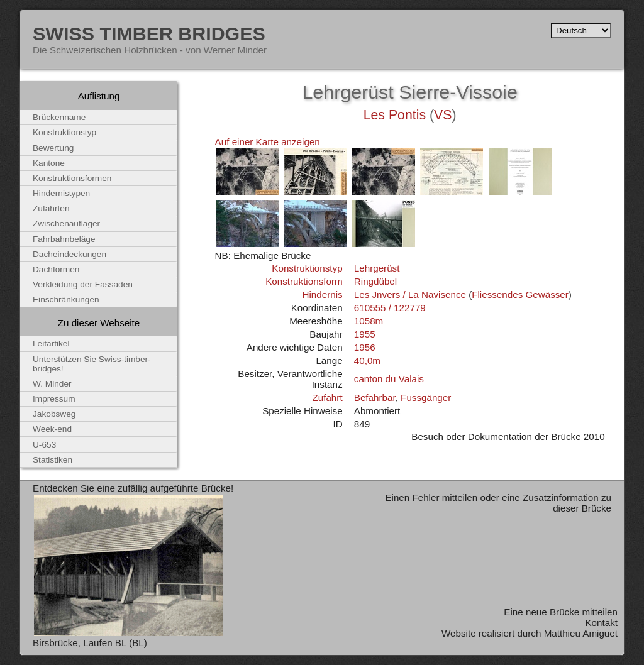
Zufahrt (327, 398)
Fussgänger (426, 398)
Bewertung (53, 148)
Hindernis (322, 294)
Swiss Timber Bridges (149, 33)
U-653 (44, 445)
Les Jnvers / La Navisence (410, 294)
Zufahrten (51, 208)
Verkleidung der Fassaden (83, 284)
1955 (365, 334)
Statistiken (53, 460)
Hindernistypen (61, 193)
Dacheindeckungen (69, 254)
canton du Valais (389, 379)
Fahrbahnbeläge (64, 239)
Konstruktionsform (304, 281)
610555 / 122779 (390, 308)
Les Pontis (395, 115)
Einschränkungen (66, 300)
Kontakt (601, 623)
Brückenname (59, 117)
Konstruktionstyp (307, 268)
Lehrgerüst (377, 268)
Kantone (49, 163)
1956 (365, 347)
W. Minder (52, 384)
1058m (369, 321)
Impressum (54, 399)
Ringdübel (375, 281)
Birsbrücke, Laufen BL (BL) (90, 643)
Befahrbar (375, 398)
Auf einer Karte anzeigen (268, 142)
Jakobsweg (54, 414)
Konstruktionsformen (72, 178)
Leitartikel (51, 343)
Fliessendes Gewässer (520, 294)
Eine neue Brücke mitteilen (561, 612)
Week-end (52, 429)
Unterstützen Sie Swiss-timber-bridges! (92, 364)
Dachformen (56, 269)
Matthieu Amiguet (581, 633)
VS (443, 115)
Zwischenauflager (66, 223)
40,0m (367, 360)
